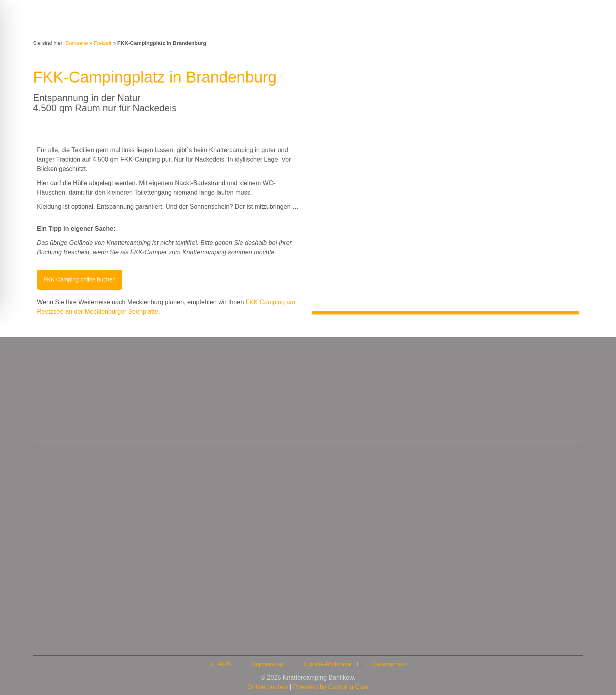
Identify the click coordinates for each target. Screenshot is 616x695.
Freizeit (103, 43)
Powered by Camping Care (331, 685)
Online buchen (268, 685)
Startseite (76, 43)
